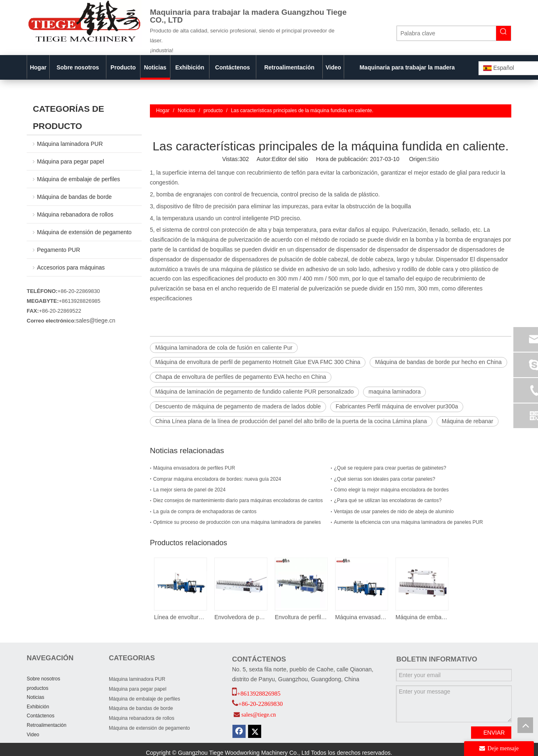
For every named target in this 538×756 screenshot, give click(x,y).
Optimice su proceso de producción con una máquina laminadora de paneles (237, 522)
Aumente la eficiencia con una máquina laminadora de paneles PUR (408, 522)
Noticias (36, 697)
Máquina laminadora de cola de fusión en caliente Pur (224, 348)
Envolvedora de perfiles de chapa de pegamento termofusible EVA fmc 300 (240, 617)
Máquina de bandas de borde (74, 197)
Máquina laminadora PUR (70, 144)
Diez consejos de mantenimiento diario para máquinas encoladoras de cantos (238, 500)
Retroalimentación (47, 725)
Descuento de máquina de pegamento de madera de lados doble (238, 406)
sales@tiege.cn (96, 320)
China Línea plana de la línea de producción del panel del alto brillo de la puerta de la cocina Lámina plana (291, 421)
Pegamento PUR (59, 250)
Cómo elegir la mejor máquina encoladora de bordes (391, 490)
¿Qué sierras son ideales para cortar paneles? (385, 479)
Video (33, 735)
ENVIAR (494, 733)
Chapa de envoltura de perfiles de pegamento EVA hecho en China (241, 377)
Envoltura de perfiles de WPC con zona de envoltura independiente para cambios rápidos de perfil (301, 617)
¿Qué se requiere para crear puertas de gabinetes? (390, 468)
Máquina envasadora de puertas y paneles (361, 617)
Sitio (433, 159)
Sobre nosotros (43, 679)
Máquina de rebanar (468, 421)
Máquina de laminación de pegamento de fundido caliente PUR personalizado (254, 392)
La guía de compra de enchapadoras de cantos (205, 512)
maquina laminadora (394, 392)
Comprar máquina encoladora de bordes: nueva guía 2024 (217, 479)
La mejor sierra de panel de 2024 (189, 490)
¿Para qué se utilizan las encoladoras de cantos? (388, 500)
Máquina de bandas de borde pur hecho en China (438, 362)
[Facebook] (239, 731)
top (525, 725)
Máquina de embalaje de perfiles (78, 179)
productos (38, 688)
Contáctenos (40, 716)
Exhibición (38, 707)
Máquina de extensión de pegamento (84, 232)
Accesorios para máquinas (71, 267)
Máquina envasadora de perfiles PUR (194, 468)
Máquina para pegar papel (70, 161)
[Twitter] (255, 731)
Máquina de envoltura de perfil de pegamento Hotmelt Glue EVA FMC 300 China (258, 362)
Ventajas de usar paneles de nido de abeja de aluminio (394, 512)
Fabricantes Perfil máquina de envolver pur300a (397, 406)
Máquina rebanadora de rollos (75, 214)
